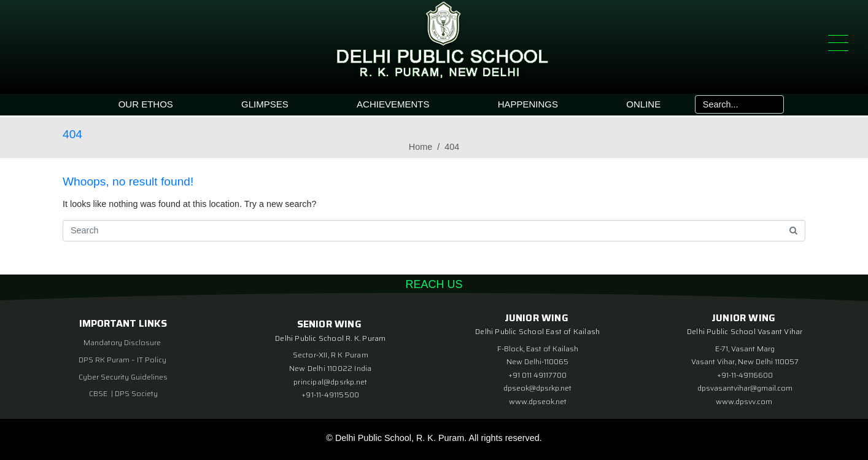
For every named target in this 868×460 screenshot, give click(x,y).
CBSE (99, 393)
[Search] (773, 104)
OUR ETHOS (146, 104)
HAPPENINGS (528, 104)
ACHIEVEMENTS (393, 104)
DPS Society (136, 393)
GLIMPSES (265, 104)
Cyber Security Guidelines (123, 377)
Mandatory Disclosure (122, 342)
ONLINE (643, 104)
